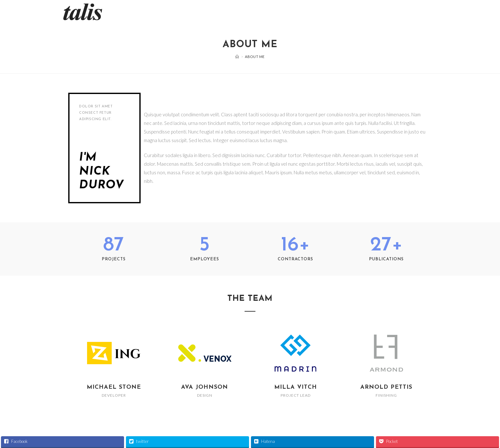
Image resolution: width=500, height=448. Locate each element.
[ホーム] (237, 57)
